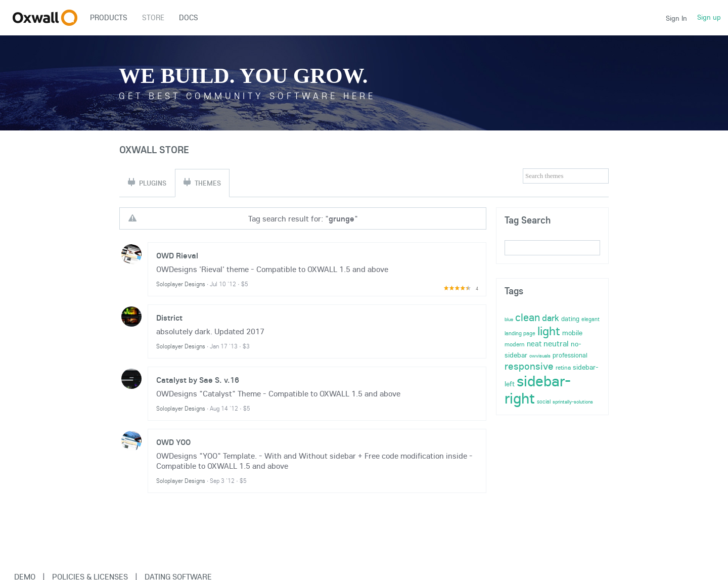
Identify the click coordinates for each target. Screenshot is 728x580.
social (544, 401)
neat (534, 344)
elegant (590, 319)
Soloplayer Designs (181, 284)
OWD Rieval (177, 255)
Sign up (709, 17)
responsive (529, 366)
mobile (572, 333)
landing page (520, 333)
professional (570, 355)
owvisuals (540, 356)
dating (570, 319)
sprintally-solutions (573, 402)
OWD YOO (173, 442)
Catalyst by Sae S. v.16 (198, 380)
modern (515, 344)
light (549, 331)
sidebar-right (538, 389)
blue (509, 319)
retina (563, 367)
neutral (556, 343)
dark (551, 318)
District (169, 318)
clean (528, 317)
